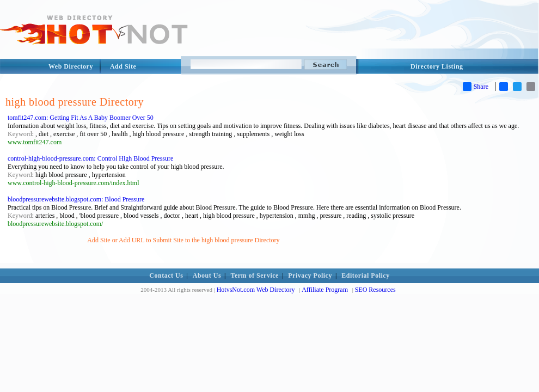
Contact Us (166, 275)
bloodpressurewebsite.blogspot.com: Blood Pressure (76, 199)
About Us (207, 275)
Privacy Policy (310, 275)
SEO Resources (375, 290)
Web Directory (71, 66)
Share (476, 87)
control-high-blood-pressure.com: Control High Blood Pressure (90, 158)
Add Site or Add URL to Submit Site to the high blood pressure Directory (183, 240)
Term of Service (255, 275)
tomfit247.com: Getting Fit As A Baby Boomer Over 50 (81, 118)
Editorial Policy (365, 275)
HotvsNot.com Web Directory (256, 290)
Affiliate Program (325, 290)
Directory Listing (437, 66)
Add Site (123, 66)
